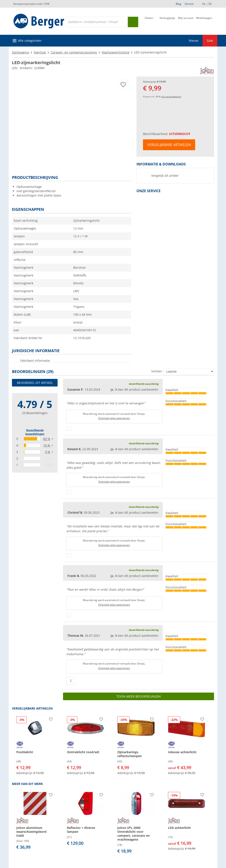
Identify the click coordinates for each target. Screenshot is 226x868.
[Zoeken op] (133, 22)
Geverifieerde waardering (144, 384)
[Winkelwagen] (204, 22)
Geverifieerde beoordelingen (35, 432)
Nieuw (194, 41)
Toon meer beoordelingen (139, 696)
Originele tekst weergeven (114, 418)
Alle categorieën (30, 41)
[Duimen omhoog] (69, 429)
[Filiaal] (149, 22)
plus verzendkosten (171, 97)
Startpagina (20, 52)
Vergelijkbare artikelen (169, 145)
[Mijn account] (186, 22)
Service (189, 4)
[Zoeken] (97, 22)
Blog (179, 4)
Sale (210, 41)
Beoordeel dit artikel (35, 383)
